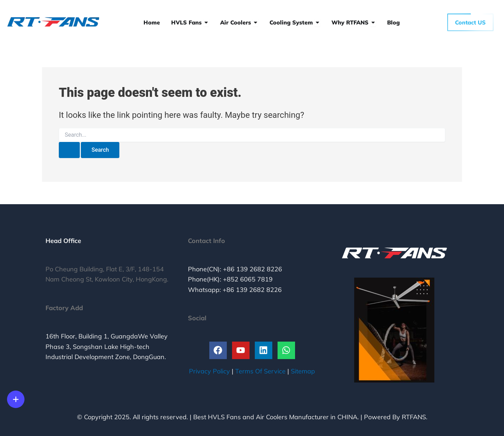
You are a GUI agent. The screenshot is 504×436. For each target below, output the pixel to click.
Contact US (470, 22)
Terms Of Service (260, 371)
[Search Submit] (69, 150)
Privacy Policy (209, 371)
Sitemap (303, 371)
